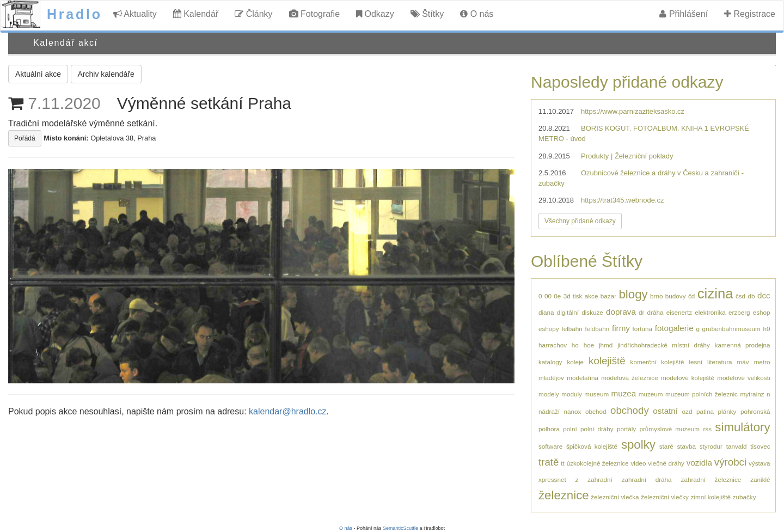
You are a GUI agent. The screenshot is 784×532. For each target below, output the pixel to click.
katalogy (550, 362)
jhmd (606, 345)
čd (691, 296)
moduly (572, 394)
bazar (608, 296)
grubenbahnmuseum (731, 329)
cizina (715, 293)
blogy (633, 294)
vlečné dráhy (666, 463)
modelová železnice (629, 378)
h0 (766, 329)
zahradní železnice (711, 479)
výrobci (730, 462)
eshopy (549, 329)
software (550, 446)
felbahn (572, 329)
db (752, 296)
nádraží (549, 411)
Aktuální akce (38, 74)
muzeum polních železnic (702, 394)
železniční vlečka (615, 497)
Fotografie (314, 14)
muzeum (651, 394)
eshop (762, 312)
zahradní (600, 479)
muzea (624, 393)
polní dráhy (597, 429)
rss (707, 429)
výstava (759, 463)
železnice (564, 495)
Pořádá (25, 138)
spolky (638, 445)
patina (705, 411)
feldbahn (597, 329)
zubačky (745, 497)
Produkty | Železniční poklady (627, 156)
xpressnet (552, 479)
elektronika (710, 312)
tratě (549, 462)
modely (549, 394)
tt (563, 463)
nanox (573, 411)
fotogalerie (674, 328)
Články (253, 14)
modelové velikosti (743, 378)
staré (666, 446)
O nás (477, 14)
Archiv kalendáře (106, 74)
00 (548, 296)
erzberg (739, 312)
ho (575, 345)
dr (641, 312)
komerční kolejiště (657, 362)
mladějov (551, 378)
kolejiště (607, 361)
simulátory (742, 427)
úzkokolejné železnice (598, 463)
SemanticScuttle (400, 528)
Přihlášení (684, 14)
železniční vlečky (665, 497)
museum (596, 394)
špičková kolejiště (592, 446)
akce (592, 296)
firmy (621, 328)
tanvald (737, 446)
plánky (727, 411)
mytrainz (752, 394)
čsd (740, 296)
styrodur (711, 446)
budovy (676, 296)
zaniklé (760, 479)
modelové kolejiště (688, 378)
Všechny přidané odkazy (580, 221)
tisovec (760, 446)
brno (656, 296)
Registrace (750, 14)
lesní (696, 362)
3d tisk (573, 296)
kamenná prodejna (743, 345)
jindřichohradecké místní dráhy (664, 345)
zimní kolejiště (711, 497)
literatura (719, 362)
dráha (656, 312)
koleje (576, 362)
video (638, 463)
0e (557, 296)
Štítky (427, 14)
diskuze (592, 312)
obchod (596, 411)
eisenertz (679, 312)
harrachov (553, 345)
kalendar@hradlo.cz (288, 411)
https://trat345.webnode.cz (622, 200)
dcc (764, 295)
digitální (568, 312)
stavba (686, 446)
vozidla (699, 463)
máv (743, 362)
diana (546, 312)
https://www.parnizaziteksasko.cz (633, 111)
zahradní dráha (647, 479)
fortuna (642, 329)
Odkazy (375, 14)
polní (570, 429)
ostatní (665, 411)
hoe (589, 345)
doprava (621, 312)
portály (626, 429)
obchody (630, 410)
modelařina (583, 378)
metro (762, 362)
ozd (687, 411)
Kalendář (196, 14)
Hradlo (75, 14)
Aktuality (135, 14)
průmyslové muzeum (669, 429)
